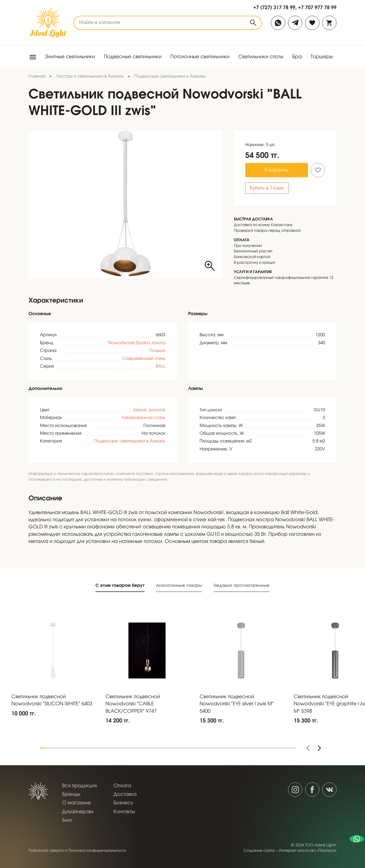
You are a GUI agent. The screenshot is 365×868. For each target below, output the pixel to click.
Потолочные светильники (200, 57)
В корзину (277, 170)
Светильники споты (261, 57)
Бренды (71, 795)
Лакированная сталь (143, 418)
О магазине (76, 803)
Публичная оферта (46, 851)
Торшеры (322, 57)
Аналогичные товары (179, 585)
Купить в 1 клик (267, 188)
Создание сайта (259, 851)
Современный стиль (144, 359)
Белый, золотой (149, 410)
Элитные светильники (70, 57)
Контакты (124, 812)
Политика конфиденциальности (97, 851)
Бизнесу (123, 803)
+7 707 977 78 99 (317, 7)
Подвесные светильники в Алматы (130, 442)
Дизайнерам (78, 812)
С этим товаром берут (120, 585)
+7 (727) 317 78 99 (274, 7)
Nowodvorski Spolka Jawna (137, 343)
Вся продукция (79, 786)
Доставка (125, 795)
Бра (297, 57)
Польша (157, 351)
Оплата (122, 786)
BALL (161, 367)
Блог (67, 820)
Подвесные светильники (133, 57)
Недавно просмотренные (242, 585)
